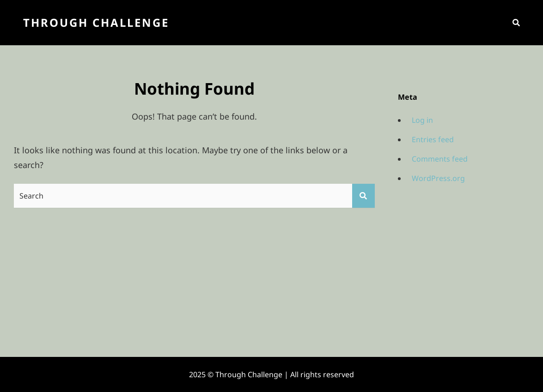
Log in (422, 120)
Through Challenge (96, 22)
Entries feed (433, 139)
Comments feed (440, 159)
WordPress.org (438, 178)
